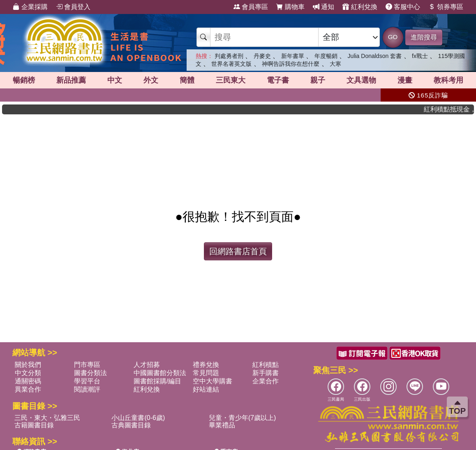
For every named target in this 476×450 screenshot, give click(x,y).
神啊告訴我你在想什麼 (291, 64)
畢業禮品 (222, 425)
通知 (323, 7)
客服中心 (403, 7)
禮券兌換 (206, 365)
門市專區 (87, 365)
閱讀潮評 (87, 389)
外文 (151, 80)
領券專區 (446, 7)
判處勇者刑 (229, 56)
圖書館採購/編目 (157, 381)
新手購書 (266, 373)
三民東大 (231, 80)
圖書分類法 (90, 373)
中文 (115, 80)
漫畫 (405, 80)
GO (393, 37)
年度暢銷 (326, 56)
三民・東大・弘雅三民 (47, 418)
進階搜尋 (424, 37)
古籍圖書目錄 (34, 425)
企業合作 (266, 381)
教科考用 (448, 80)
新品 (71, 80)
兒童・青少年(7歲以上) (243, 418)
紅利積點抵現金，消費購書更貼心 (453, 109)
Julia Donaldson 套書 (375, 56)
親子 (318, 80)
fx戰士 (420, 56)
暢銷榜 (24, 80)
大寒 (335, 64)
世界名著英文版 (231, 64)
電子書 (278, 80)
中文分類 (28, 373)
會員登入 (73, 7)
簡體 (187, 80)
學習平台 (87, 381)
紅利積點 (266, 365)
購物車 (290, 7)
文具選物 (361, 80)
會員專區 (251, 7)
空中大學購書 (213, 381)
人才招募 (147, 365)
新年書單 (293, 56)
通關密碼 (28, 381)
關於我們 (28, 365)
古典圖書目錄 (131, 425)
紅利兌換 (360, 7)
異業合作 (28, 389)
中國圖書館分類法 (160, 373)
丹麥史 (262, 56)
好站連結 (206, 389)
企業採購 (30, 7)
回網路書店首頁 (238, 251)
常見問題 (206, 373)
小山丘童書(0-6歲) (138, 418)
